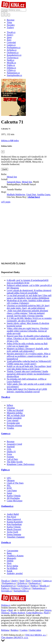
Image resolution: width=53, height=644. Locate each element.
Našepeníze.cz (39, 588)
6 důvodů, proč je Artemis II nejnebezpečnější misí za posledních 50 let (28, 282)
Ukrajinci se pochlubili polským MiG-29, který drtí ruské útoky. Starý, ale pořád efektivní (28, 307)
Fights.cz (5, 470)
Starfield (11, 447)
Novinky (11, 25)
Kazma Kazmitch (15, 522)
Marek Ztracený (14, 529)
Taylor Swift (12, 532)
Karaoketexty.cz (8, 586)
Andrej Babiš (13, 514)
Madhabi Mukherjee (16, 194)
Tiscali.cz (6, 397)
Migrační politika (15, 413)
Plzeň (46, 613)
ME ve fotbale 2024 (16, 415)
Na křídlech (12, 568)
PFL (9, 485)
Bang (9, 553)
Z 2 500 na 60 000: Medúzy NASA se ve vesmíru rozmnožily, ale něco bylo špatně (29, 319)
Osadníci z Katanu (15, 556)
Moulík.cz (44, 586)
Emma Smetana (14, 534)
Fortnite (10, 457)
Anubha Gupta (44, 194)
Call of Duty (12, 459)
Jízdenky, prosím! (15, 573)
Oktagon (11, 480)
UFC (9, 478)
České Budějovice (34, 613)
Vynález (10, 428)
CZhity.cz (26, 588)
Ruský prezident (14, 418)
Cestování (37, 581)
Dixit (9, 563)
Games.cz (6, 433)
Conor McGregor (15, 501)
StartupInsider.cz (21, 591)
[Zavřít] (3, 152)
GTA (9, 449)
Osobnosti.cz (7, 506)
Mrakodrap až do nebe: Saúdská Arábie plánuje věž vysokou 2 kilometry (28, 302)
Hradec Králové (18, 613)
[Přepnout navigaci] (9, 15)
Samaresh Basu (14, 182)
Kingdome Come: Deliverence (21, 464)
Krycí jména (12, 566)
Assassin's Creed (14, 444)
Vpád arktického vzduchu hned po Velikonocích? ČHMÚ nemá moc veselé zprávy (29, 362)
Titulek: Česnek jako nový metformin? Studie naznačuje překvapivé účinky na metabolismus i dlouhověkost (28, 374)
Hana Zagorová (14, 519)
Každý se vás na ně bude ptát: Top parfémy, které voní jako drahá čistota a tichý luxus (29, 368)
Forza (9, 454)
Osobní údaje (35, 630)
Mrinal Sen (12, 177)
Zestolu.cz (6, 542)
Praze (4, 610)
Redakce (15, 630)
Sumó (9, 493)
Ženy (28, 581)
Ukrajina (11, 408)
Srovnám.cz (7, 591)
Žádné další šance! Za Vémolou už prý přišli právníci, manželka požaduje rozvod (27, 390)
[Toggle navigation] (6, 14)
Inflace (10, 405)
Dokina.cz (15, 588)
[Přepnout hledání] (3, 14)
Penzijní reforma (14, 425)
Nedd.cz (34, 586)
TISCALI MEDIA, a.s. (36, 635)
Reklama (5, 630)
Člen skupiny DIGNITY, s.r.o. (15, 637)
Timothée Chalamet (16, 537)
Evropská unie (13, 423)
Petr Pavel (11, 517)
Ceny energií (13, 420)
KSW (9, 488)
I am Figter (12, 491)
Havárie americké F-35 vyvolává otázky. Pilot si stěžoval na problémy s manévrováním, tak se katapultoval (29, 356)
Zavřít (5, 169)
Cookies (24, 630)
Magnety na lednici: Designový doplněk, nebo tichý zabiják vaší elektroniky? (28, 350)
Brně (11, 610)
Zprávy (15, 581)
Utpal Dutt (31, 194)
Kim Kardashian (14, 524)
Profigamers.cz (9, 583)
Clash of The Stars (15, 483)
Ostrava (48, 610)
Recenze (11, 20)
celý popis (6, 202)
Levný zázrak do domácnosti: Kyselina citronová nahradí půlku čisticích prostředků (29, 292)
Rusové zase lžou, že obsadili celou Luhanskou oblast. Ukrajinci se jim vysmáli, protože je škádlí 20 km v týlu (29, 338)
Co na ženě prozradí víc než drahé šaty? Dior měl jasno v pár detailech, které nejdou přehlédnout (29, 297)
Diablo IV (11, 452)
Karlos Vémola (14, 496)
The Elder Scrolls (15, 462)
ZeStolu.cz (22, 583)
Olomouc (5, 613)
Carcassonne (13, 551)
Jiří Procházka (13, 498)
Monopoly (12, 558)
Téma (9, 22)
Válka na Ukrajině (15, 410)
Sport (22, 581)
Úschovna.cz (23, 586)
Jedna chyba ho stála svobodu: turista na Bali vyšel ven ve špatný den (27, 345)
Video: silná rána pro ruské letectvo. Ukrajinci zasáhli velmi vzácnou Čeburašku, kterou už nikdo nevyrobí (28, 331)
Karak (10, 571)
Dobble (10, 561)
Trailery (10, 27)
